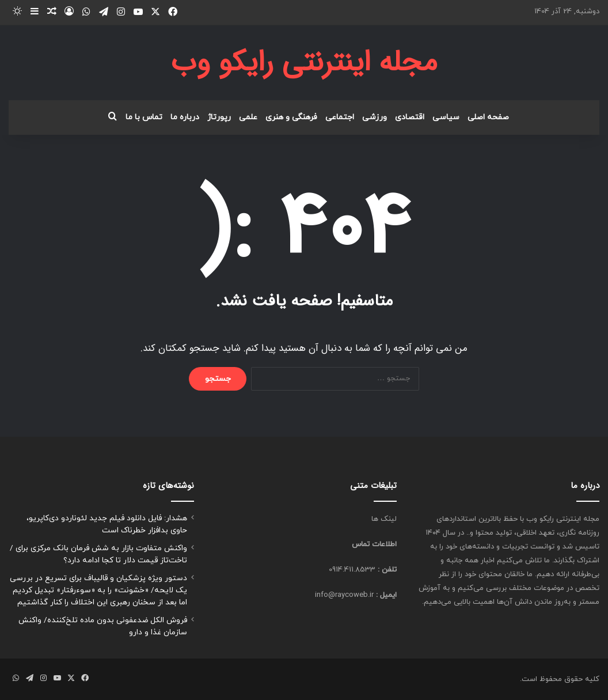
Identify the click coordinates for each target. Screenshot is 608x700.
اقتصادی (410, 117)
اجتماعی (340, 117)
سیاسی (446, 117)
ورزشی (375, 117)
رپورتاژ (219, 117)
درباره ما (185, 117)
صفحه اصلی (488, 117)
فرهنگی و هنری (291, 117)
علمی (248, 117)
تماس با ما (144, 117)
